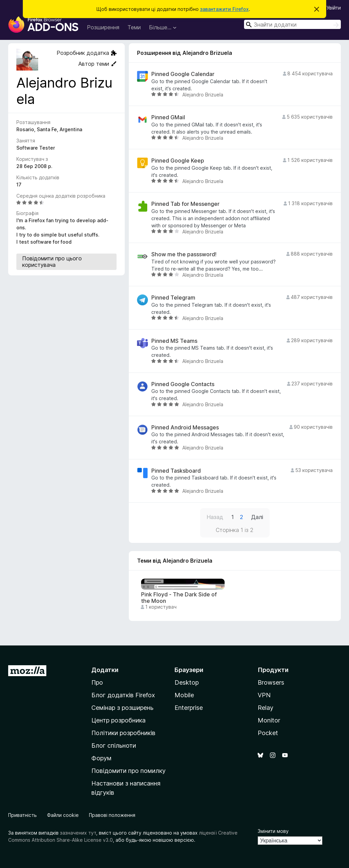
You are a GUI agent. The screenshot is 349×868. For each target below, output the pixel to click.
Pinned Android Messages (185, 428)
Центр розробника (118, 720)
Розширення (103, 27)
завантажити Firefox (224, 9)
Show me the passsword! (184, 254)
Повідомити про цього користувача (52, 262)
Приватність (22, 815)
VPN (264, 695)
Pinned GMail (168, 117)
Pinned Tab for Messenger (185, 204)
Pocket (268, 733)
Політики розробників (123, 733)
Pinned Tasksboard (176, 471)
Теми (134, 27)
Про (97, 682)
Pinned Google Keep (178, 161)
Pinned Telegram (173, 298)
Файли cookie (63, 815)
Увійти (334, 8)
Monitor (269, 720)
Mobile (184, 695)
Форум (101, 758)
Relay (265, 708)
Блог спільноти (114, 745)
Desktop (187, 682)
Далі (257, 517)
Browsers (271, 682)
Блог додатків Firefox (123, 695)
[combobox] (292, 24)
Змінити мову (273, 831)
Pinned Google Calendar (183, 74)
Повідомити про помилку (128, 771)
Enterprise (189, 708)
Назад (215, 517)
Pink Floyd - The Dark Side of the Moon (179, 598)
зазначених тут (78, 833)
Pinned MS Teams (174, 341)
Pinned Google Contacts (183, 384)
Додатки (105, 670)
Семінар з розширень (122, 708)
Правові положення (112, 815)
